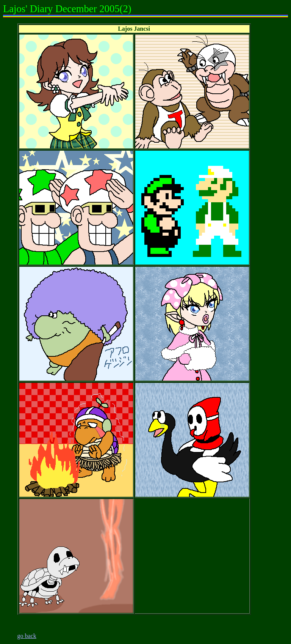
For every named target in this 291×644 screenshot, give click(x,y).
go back (27, 636)
